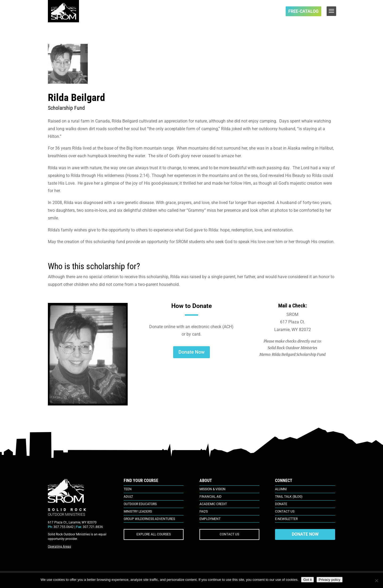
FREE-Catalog (303, 11)
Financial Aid (211, 497)
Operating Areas (59, 547)
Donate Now (191, 352)
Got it (307, 580)
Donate (281, 504)
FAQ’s (204, 511)
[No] (376, 581)
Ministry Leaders (138, 511)
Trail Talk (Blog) (289, 497)
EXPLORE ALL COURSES (154, 534)
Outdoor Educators (140, 504)
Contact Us (285, 511)
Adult (128, 497)
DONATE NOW (305, 534)
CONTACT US (229, 534)
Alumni (281, 489)
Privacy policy (329, 580)
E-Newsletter (286, 519)
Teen (128, 489)
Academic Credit (213, 504)
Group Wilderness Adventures (149, 519)
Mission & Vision (213, 489)
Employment (210, 519)
